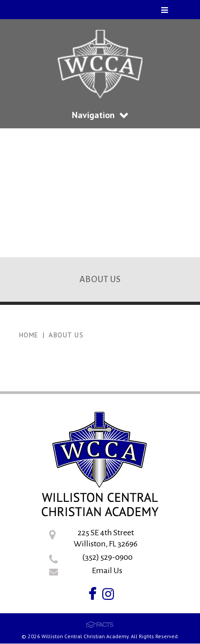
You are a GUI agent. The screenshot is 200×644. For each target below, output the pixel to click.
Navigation (100, 115)
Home (29, 335)
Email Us (107, 570)
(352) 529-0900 (107, 557)
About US (66, 335)
